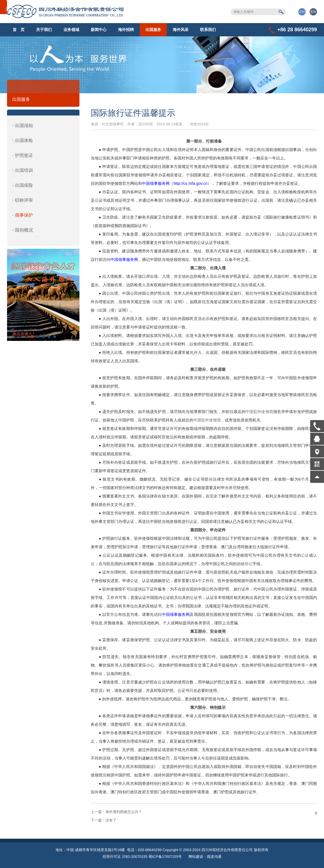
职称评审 (24, 200)
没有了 (104, 820)
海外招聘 (126, 30)
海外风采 (181, 30)
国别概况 (24, 230)
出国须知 (24, 126)
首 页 (19, 30)
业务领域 (71, 30)
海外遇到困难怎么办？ (116, 812)
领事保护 (24, 215)
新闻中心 (99, 30)
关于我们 (44, 30)
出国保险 (24, 185)
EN (313, 12)
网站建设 (196, 857)
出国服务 (153, 30)
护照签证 (24, 155)
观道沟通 (214, 857)
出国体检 (24, 140)
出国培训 (24, 170)
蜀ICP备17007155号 (165, 857)
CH (302, 12)
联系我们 (208, 30)
